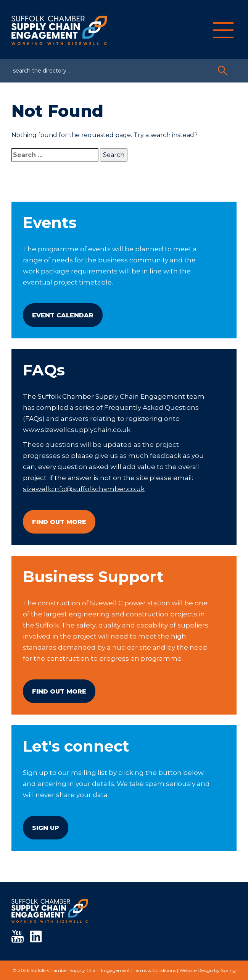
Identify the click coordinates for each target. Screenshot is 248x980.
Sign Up (46, 828)
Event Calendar (63, 315)
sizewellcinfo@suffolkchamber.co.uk (84, 489)
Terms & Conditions (155, 970)
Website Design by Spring (208, 970)
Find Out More (59, 522)
